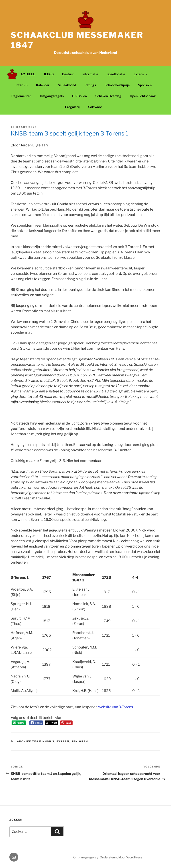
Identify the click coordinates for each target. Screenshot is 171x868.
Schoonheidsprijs (117, 85)
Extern (141, 74)
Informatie (90, 74)
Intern (22, 85)
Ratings (90, 85)
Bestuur (68, 74)
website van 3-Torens (116, 707)
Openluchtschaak (143, 96)
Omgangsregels (52, 96)
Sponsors (145, 85)
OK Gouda (79, 96)
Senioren (80, 741)
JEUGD (49, 74)
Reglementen (21, 96)
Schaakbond (67, 85)
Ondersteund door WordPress (121, 857)
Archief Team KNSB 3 (36, 741)
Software (95, 107)
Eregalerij (72, 107)
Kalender (43, 85)
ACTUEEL (28, 74)
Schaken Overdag (108, 96)
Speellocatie (116, 74)
